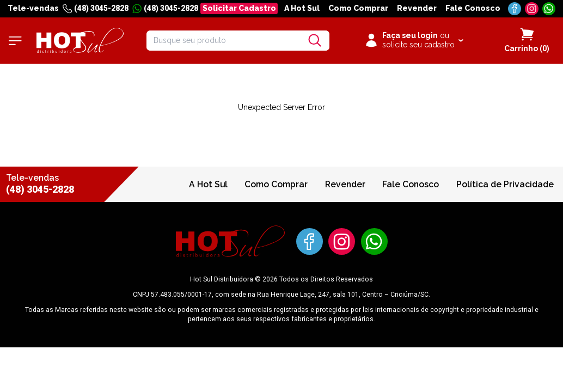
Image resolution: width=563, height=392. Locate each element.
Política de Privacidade (505, 184)
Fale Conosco (473, 8)
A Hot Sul (302, 8)
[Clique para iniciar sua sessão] (414, 41)
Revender (417, 8)
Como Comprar (358, 8)
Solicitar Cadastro (239, 8)
